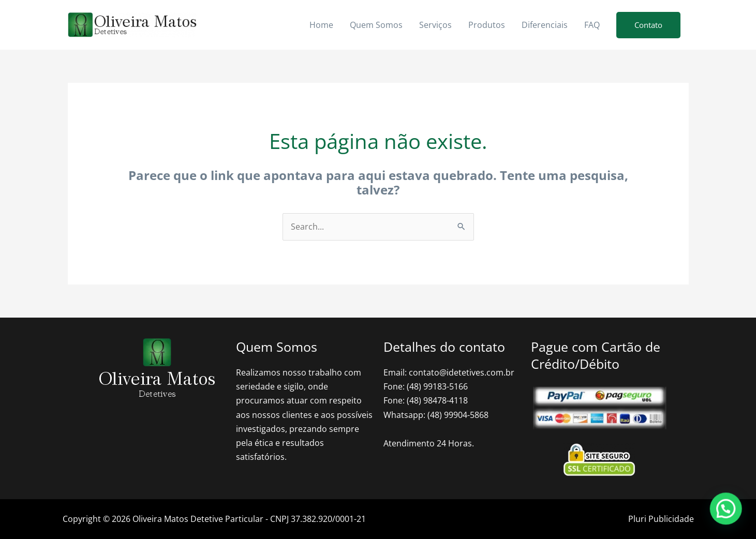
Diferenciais (545, 25)
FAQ (592, 25)
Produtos (487, 25)
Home (321, 25)
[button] (648, 25)
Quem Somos (376, 25)
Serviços (435, 25)
